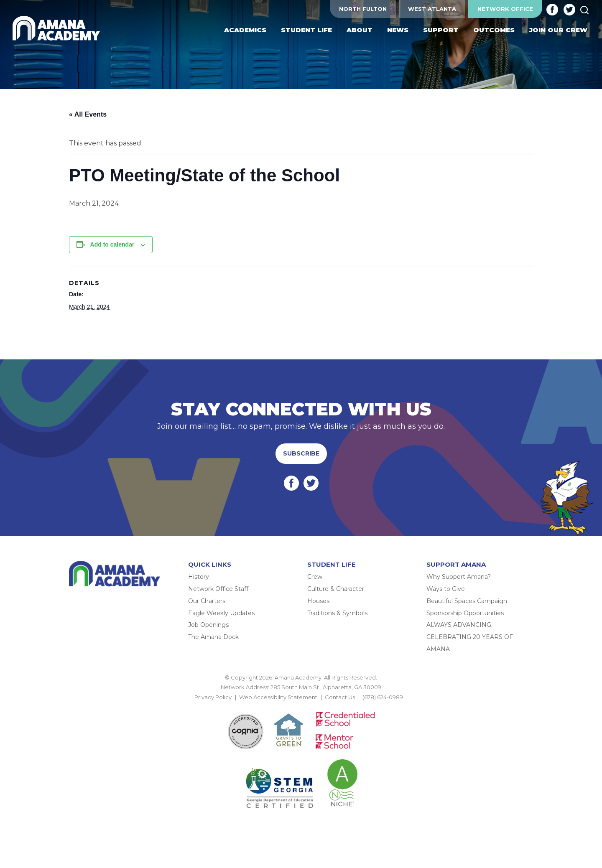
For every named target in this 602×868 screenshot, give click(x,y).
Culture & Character (336, 589)
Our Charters (207, 601)
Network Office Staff (218, 589)
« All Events (88, 114)
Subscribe (301, 453)
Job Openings (208, 625)
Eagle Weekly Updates (221, 613)
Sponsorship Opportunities (465, 613)
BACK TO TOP (301, 707)
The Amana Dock (213, 637)
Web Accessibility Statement (278, 697)
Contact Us (340, 697)
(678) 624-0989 (383, 697)
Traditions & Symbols (337, 613)
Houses (318, 601)
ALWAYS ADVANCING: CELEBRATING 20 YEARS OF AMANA (470, 637)
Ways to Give (446, 589)
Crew (315, 577)
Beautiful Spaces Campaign (467, 601)
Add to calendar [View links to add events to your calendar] (112, 244)
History (199, 577)
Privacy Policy (213, 697)
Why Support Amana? (459, 577)
